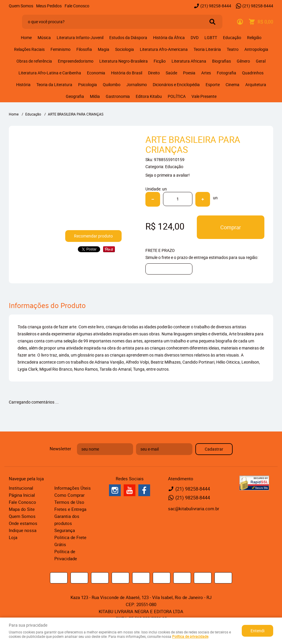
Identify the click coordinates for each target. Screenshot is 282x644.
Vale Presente (204, 96)
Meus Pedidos (49, 6)
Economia (96, 73)
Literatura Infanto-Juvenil (80, 37)
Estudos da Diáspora (128, 37)
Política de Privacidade (66, 555)
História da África (169, 37)
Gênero (243, 61)
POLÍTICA (177, 96)
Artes (206, 73)
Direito (154, 73)
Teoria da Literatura (54, 85)
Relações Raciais (29, 49)
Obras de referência (34, 61)
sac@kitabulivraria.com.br (194, 508)
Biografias (221, 61)
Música (44, 37)
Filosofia (84, 49)
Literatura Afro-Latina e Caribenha (50, 73)
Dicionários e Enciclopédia (176, 85)
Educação (232, 37)
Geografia (75, 96)
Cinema (233, 85)
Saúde (171, 73)
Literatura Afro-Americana (164, 49)
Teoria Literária (207, 49)
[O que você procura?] (212, 22)
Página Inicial (22, 495)
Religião (254, 37)
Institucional (21, 488)
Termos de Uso (69, 502)
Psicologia (88, 85)
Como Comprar (69, 495)
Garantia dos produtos (67, 520)
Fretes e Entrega (70, 509)
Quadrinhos (253, 73)
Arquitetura (256, 85)
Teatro (233, 49)
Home (26, 37)
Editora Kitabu (149, 96)
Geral (261, 61)
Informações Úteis (73, 488)
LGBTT (211, 37)
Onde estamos (23, 523)
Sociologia (125, 49)
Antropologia (256, 49)
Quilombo (112, 85)
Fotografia (226, 73)
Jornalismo (137, 85)
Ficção (160, 61)
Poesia (189, 73)
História (23, 85)
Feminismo (61, 49)
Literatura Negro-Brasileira (124, 61)
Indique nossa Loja (23, 534)
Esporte (213, 85)
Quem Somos (21, 6)
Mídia (95, 96)
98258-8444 (216, 6)
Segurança (65, 530)
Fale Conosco (77, 6)
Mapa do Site (22, 509)
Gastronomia (118, 96)
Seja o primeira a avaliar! (168, 175)
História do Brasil (127, 73)
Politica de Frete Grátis (70, 541)
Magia (104, 49)
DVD (195, 37)
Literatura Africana (189, 61)
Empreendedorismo (76, 61)
